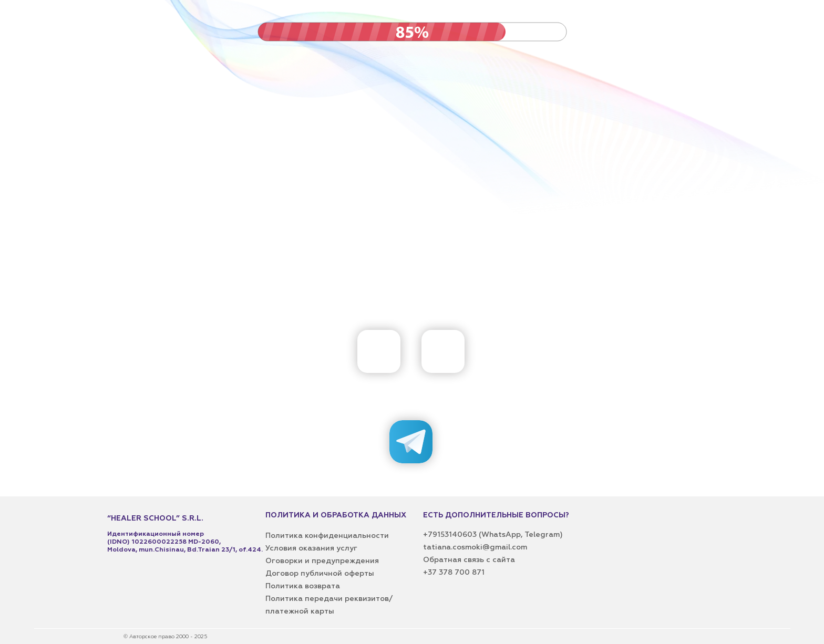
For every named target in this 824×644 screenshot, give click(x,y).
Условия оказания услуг (311, 548)
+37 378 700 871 (454, 573)
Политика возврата (303, 586)
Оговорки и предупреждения (322, 561)
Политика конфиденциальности (327, 536)
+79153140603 (451, 535)
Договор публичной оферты (320, 574)
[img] (443, 351)
